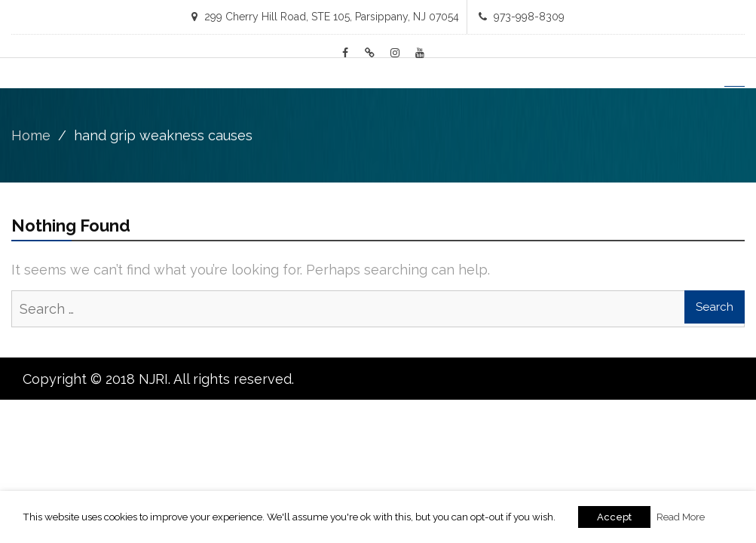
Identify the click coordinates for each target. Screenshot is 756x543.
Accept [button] (614, 517)
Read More (681, 517)
